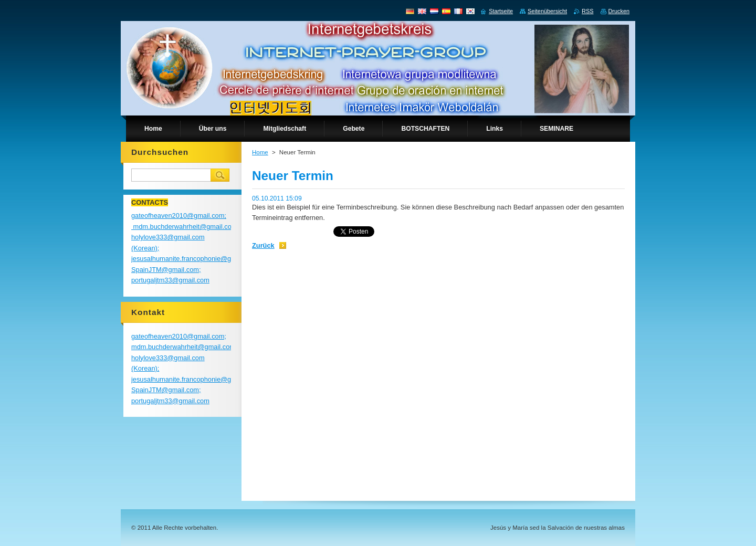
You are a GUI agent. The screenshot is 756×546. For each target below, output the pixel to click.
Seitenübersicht (547, 11)
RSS (587, 11)
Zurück (263, 245)
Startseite (501, 11)
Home (260, 152)
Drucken (619, 11)
